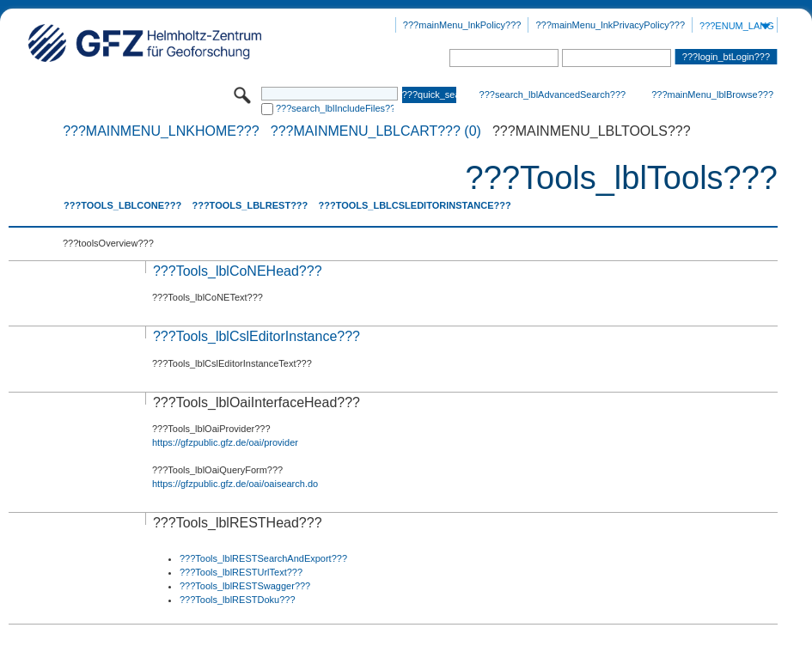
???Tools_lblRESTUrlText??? (241, 572)
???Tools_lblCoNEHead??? (238, 271)
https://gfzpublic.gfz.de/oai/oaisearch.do (235, 484)
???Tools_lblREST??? (250, 205)
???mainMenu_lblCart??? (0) (376, 131)
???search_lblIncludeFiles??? (335, 108)
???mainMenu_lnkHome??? (161, 131)
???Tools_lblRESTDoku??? (238, 600)
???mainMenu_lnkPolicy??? (462, 25)
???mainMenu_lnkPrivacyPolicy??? (610, 25)
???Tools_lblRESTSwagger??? (245, 586)
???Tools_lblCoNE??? (122, 205)
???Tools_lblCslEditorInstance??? (414, 205)
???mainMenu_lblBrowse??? (712, 94)
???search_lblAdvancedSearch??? (553, 94)
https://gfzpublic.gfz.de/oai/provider (225, 442)
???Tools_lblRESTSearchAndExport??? (263, 558)
